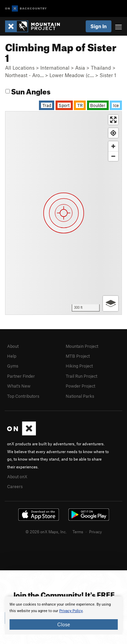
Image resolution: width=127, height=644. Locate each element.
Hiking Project (79, 366)
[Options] (111, 303)
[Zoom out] (113, 156)
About (13, 346)
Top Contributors (23, 396)
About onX (17, 477)
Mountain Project (82, 346)
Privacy (96, 532)
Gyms (13, 366)
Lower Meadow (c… (72, 75)
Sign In (99, 26)
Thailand (101, 68)
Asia (80, 68)
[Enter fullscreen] (113, 120)
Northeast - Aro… (24, 75)
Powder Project (80, 386)
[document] (63, 615)
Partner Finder (21, 376)
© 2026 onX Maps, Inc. (46, 532)
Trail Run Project (81, 376)
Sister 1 (108, 75)
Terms (78, 532)
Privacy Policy (71, 611)
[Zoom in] (113, 146)
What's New (19, 386)
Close (64, 624)
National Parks (80, 396)
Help (12, 356)
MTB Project (78, 356)
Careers (15, 486)
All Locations (20, 68)
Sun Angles (28, 91)
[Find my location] (113, 133)
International (55, 68)
